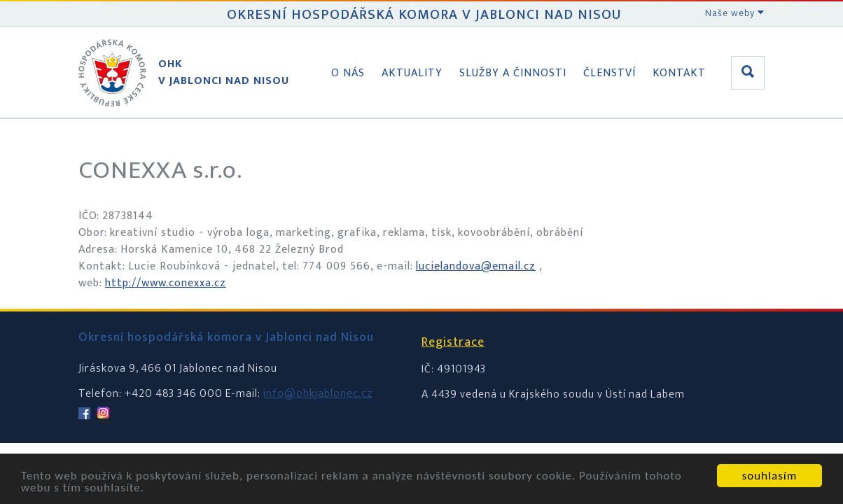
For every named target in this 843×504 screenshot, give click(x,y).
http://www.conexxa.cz (166, 283)
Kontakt (679, 73)
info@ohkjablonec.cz (318, 394)
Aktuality (412, 73)
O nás (348, 73)
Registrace (453, 342)
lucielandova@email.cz (476, 266)
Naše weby (735, 13)
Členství (609, 73)
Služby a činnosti (513, 73)
